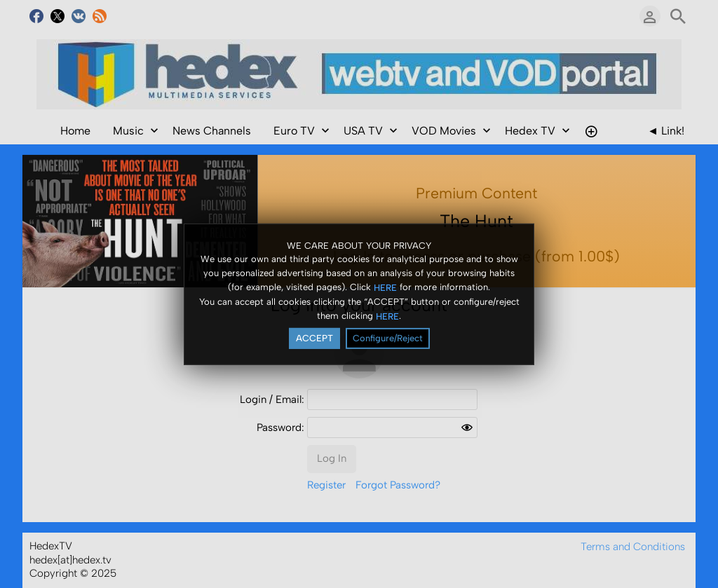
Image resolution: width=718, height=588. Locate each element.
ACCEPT (314, 338)
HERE (385, 288)
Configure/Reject (388, 338)
